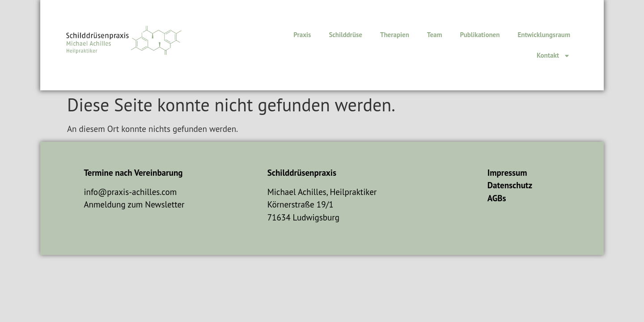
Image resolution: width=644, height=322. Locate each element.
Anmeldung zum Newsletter (134, 204)
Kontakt (553, 56)
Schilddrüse (345, 35)
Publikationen (480, 35)
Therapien (395, 35)
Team (435, 35)
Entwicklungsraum (544, 35)
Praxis (302, 35)
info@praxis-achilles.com (130, 192)
